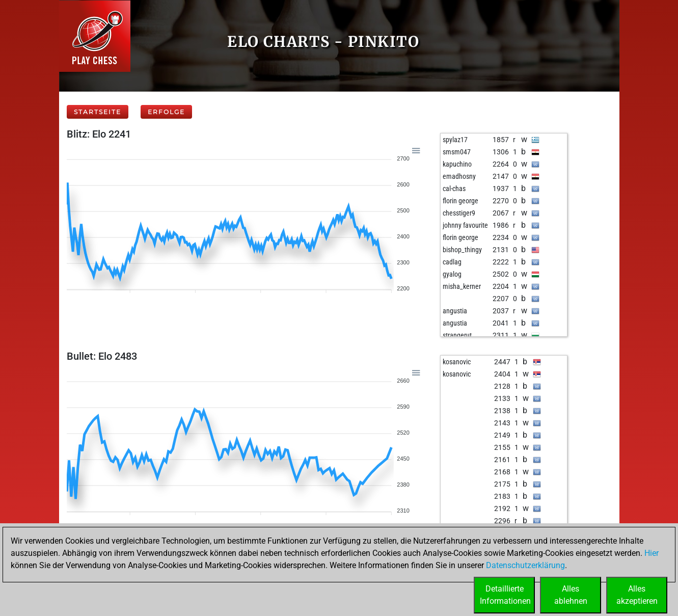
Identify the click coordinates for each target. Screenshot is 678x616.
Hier (652, 553)
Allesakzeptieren (637, 595)
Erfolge (166, 112)
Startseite (98, 112)
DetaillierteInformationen (505, 595)
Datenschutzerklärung (525, 565)
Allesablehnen (571, 595)
